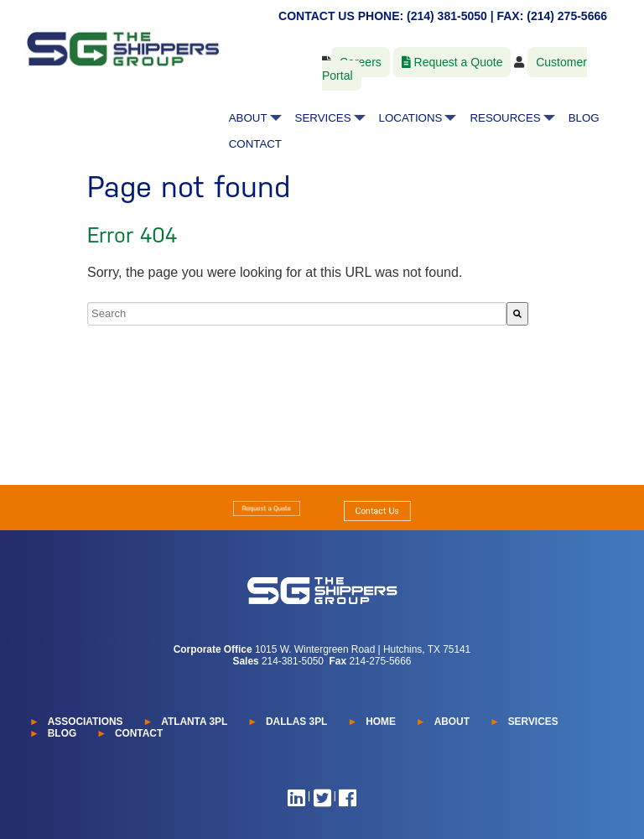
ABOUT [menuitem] (248, 118)
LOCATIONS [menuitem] (411, 118)
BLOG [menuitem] (584, 118)
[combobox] (297, 314)
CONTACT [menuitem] (255, 144)
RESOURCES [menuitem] (505, 118)
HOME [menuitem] (381, 722)
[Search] (517, 314)
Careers (361, 62)
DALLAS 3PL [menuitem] (296, 722)
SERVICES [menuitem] (323, 118)
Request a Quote (452, 62)
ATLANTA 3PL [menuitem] (194, 722)
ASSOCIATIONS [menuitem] (86, 722)
